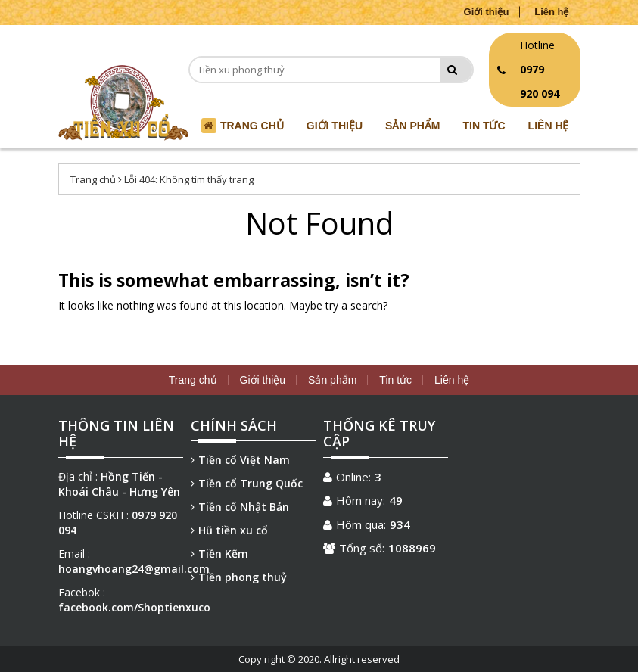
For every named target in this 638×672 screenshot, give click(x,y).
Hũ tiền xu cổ (229, 530)
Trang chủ (93, 179)
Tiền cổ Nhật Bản (240, 507)
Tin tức (484, 126)
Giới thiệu (487, 12)
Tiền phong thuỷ (239, 577)
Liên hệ (551, 12)
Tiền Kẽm (219, 554)
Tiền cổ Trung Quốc (247, 483)
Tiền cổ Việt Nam (240, 460)
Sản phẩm (412, 126)
